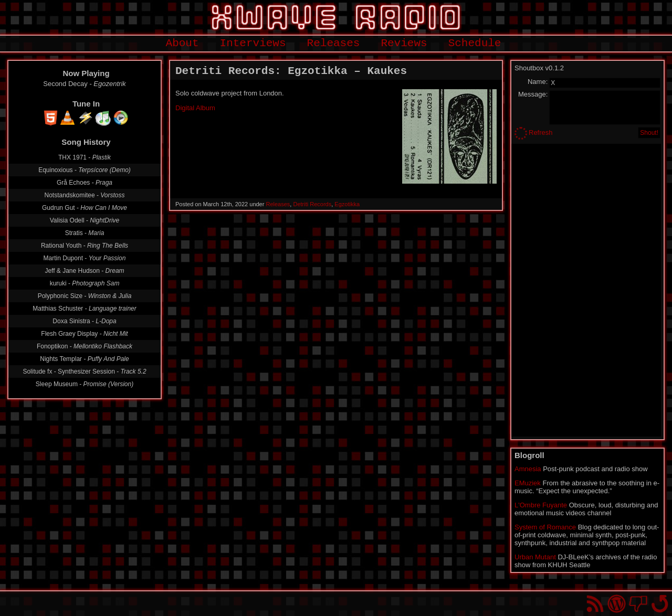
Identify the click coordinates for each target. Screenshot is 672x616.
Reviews (404, 43)
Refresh (541, 132)
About (182, 43)
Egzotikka (347, 204)
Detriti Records (312, 204)
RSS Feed (595, 604)
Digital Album (195, 108)
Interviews (253, 43)
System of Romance (545, 527)
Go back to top (660, 604)
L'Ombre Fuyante (541, 505)
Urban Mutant (535, 557)
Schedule (475, 43)
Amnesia (528, 469)
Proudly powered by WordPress (617, 604)
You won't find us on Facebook (638, 604)
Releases (334, 43)
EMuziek (528, 483)
